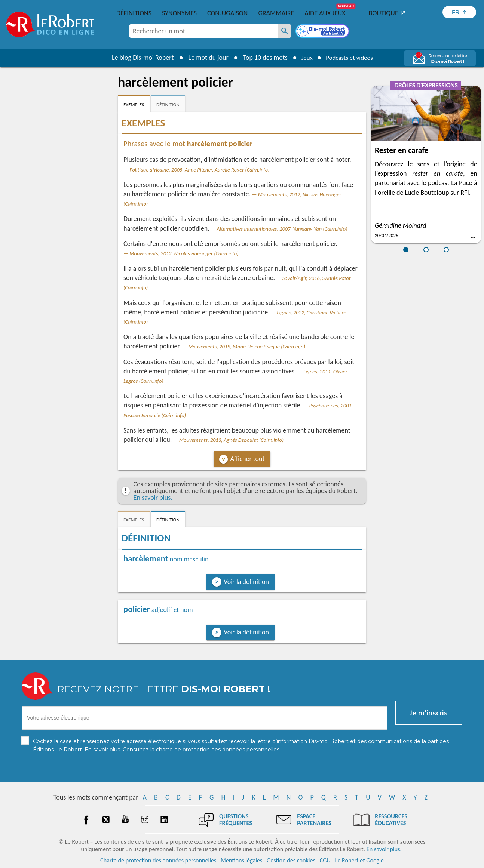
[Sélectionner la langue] (459, 12)
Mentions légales (241, 860)
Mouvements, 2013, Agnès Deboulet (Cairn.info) (231, 440)
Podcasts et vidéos (350, 58)
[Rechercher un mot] (285, 31)
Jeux (305, 58)
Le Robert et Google (359, 860)
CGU (325, 860)
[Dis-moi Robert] (323, 32)
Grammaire (276, 13)
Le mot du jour (205, 58)
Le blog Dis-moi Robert (140, 58)
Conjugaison (227, 13)
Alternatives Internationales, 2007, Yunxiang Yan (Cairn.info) (282, 229)
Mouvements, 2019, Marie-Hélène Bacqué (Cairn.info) (247, 347)
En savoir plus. (153, 498)
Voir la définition (246, 582)
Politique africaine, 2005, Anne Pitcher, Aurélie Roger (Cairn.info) (199, 170)
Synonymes (179, 13)
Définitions (134, 13)
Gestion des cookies (291, 860)
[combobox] (203, 31)
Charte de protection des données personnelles (158, 860)
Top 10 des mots (262, 58)
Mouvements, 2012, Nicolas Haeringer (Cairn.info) (184, 253)
